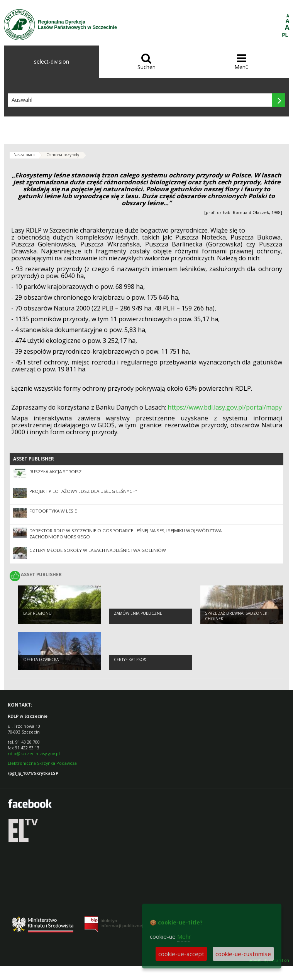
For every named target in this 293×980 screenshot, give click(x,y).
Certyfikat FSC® (130, 660)
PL (285, 35)
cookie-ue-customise (243, 954)
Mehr (184, 936)
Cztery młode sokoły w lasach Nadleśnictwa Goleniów (98, 550)
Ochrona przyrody (63, 155)
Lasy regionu (37, 613)
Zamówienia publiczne (138, 613)
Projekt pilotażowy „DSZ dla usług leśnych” (83, 491)
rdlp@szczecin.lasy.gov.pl (34, 753)
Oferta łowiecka (41, 660)
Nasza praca (24, 155)
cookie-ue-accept (181, 954)
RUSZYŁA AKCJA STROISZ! (56, 471)
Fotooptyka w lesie (53, 511)
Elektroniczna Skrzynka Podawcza (43, 763)
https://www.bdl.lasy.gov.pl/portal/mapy (225, 407)
